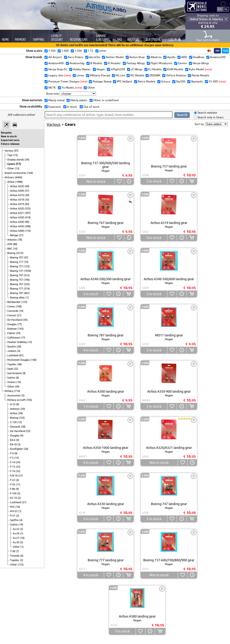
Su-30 (16, 542)
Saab (10, 369)
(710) (17, 391)
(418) (28, 217)
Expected (54, 107)
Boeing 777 (17, 289)
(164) (30, 173)
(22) (16, 369)
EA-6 (13, 440)
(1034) (27, 271)
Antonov (12, 240)
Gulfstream (14, 338)
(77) (20, 324)
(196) (27, 280)
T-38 (13, 551)
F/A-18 (14, 476)
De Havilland (15, 320)
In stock (72, 107)
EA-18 (14, 444)
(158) (34, 360)
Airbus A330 (17, 217)
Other (11, 168)
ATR (10, 244)
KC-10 (14, 498)
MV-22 (14, 511)
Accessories (14, 395)
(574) (27, 289)
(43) (25, 320)
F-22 (13, 480)
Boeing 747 (17, 275)
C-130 (14, 422)
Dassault (15, 427)
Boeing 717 (17, 262)
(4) (19, 351)
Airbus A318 (17, 200)
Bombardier (14, 302)
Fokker (12, 333)
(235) (27, 284)
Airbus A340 (17, 222)
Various (9, 151)
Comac (11, 306)
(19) (21, 311)
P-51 (13, 516)
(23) (28, 431)
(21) (21, 235)
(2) (19, 493)
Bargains (6, 133)
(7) (17, 551)
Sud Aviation (15, 373)
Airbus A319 (17, 204)
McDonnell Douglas (19, 360)
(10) (26, 262)
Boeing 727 (17, 266)
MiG (13, 507)
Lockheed (13, 355)
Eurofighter (17, 449)
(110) (28, 231)
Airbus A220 (17, 186)
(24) (18, 462)
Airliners (10, 177)
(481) (27, 293)
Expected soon (10, 140)
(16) (15, 249)
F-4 (12, 453)
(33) (27, 200)
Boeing (12, 253)
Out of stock (91, 107)
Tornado (15, 556)
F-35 (13, 484)
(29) (18, 333)
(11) (18, 484)
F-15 (13, 467)
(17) (18, 164)
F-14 (13, 462)
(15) (15, 155)
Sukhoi (11, 378)
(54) (27, 160)
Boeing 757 (17, 280)
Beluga (14, 235)
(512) (27, 275)
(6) (22, 556)
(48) (19, 364)
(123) (24, 302)
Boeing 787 (17, 293)
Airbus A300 (17, 191)
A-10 (13, 404)
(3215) (20, 253)
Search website (207, 113)
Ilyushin (12, 346)
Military (9, 391)
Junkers (12, 351)
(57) (27, 191)
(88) (15, 244)
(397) (28, 213)
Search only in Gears (210, 117)
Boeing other (18, 298)
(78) (20, 240)
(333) (28, 208)
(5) (23, 395)
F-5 (12, 458)
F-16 (13, 471)
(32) (18, 471)
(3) (19, 444)
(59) (17, 387)
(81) (21, 355)
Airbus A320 (17, 208)
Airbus (11, 182)
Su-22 (16, 529)
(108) (19, 306)
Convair (12, 315)
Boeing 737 (17, 271)
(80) (27, 222)
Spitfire (15, 520)
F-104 (14, 493)
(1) (27, 298)
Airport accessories (16, 173)
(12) (20, 422)
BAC (10, 249)
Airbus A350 (17, 226)
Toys (10, 155)
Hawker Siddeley (17, 342)
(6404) (19, 177)
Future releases (10, 144)
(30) (27, 195)
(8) (24, 373)
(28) (19, 346)
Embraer (12, 329)
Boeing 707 (17, 257)
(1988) (19, 182)
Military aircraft (17, 400)
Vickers (12, 382)
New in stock (9, 136)
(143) (21, 329)
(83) (27, 204)
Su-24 (16, 533)
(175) (21, 565)
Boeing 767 (17, 284)
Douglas (12, 324)
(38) (23, 427)
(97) (16, 151)
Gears (11, 164)
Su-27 (16, 538)
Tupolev (12, 364)
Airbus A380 (17, 231)
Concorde (13, 311)
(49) (27, 186)
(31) (21, 476)
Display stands (16, 160)
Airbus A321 (17, 213)
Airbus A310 (17, 195)
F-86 (13, 489)
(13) (17, 168)
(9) (22, 436)
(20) (23, 409)
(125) (27, 266)
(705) (29, 400)
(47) (26, 257)
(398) (28, 226)
